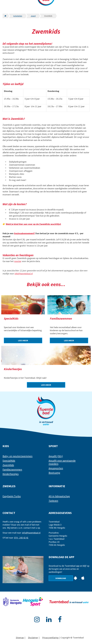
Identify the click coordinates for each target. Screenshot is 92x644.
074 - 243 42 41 (21, 538)
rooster (18, 261)
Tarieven (53, 501)
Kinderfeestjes (11, 474)
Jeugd (33, 16)
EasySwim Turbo (12, 496)
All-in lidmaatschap (59, 496)
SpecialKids (9, 461)
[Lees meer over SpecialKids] (23, 340)
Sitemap (20, 638)
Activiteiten (18, 16)
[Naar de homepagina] (5, 16)
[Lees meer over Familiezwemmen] (69, 340)
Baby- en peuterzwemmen (18, 456)
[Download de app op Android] (76, 579)
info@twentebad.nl (24, 274)
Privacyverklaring (50, 638)
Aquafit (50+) (56, 456)
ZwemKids (8, 465)
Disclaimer (33, 638)
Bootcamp (54, 473)
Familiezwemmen (12, 470)
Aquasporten (56, 468)
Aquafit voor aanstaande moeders (62, 462)
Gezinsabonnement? (24, 233)
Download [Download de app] (61, 578)
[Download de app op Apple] (83, 579)
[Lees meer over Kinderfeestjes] (46, 385)
